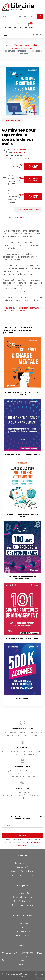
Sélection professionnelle (22, 905)
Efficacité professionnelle (23, 48)
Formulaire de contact (24, 964)
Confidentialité (22, 867)
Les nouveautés (23, 893)
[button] (6, 26)
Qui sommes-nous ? (22, 863)
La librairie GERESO (15, 974)
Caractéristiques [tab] (11, 223)
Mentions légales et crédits (22, 875)
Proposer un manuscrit (22, 935)
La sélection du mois (23, 901)
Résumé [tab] (7, 218)
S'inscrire (23, 836)
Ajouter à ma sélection (28, 210)
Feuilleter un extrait (12, 120)
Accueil (8, 45)
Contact (27, 35)
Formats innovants (23, 931)
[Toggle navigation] (5, 35)
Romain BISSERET (21, 150)
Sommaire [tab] (19, 218)
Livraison (23, 927)
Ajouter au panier (33, 166)
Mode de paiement (22, 923)
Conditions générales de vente (23, 871)
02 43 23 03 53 (24, 960)
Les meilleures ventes (22, 897)
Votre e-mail (8, 826)
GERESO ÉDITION (21, 153)
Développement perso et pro (26, 45)
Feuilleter (8, 308)
